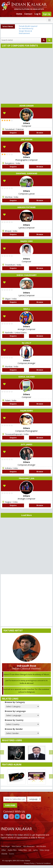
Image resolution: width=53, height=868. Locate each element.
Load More (26, 515)
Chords (4, 854)
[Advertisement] (26, 75)
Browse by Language (15, 711)
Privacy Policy (29, 863)
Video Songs (44, 850)
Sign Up (47, 14)
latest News (8, 26)
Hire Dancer (17, 846)
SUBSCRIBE (10, 805)
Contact (28, 14)
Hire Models (41, 846)
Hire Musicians (29, 846)
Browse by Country (14, 720)
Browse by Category (15, 702)
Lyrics (35, 850)
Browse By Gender (14, 729)
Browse (40, 133)
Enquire (13, 133)
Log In (38, 14)
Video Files (23, 850)
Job (30, 850)
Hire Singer (6, 846)
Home (19, 14)
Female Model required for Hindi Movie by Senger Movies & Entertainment (28, 30)
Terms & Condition (43, 863)
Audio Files (12, 850)
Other (4, 850)
